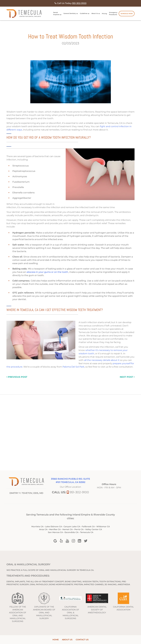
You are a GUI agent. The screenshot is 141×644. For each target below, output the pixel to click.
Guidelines (84, 13)
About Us (95, 13)
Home (56, 640)
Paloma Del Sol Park (73, 367)
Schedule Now (127, 14)
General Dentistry (70, 13)
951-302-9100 (79, 492)
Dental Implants (56, 14)
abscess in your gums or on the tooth (47, 272)
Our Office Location (70, 487)
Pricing (104, 14)
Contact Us (82, 640)
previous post (17, 377)
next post (127, 377)
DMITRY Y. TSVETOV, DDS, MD (26, 493)
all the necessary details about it (102, 360)
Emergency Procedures (113, 14)
